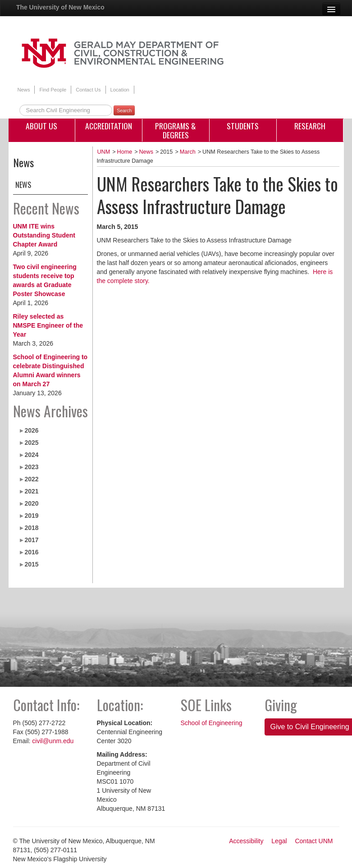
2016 (31, 552)
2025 (31, 443)
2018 (31, 528)
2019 (31, 516)
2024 (31, 455)
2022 (31, 479)
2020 (31, 503)
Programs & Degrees (176, 130)
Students (243, 126)
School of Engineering (212, 723)
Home (125, 152)
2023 (31, 467)
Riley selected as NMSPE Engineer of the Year (48, 325)
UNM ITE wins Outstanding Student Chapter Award (44, 235)
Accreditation (109, 126)
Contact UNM (314, 841)
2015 (31, 564)
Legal (279, 841)
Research (310, 126)
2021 (31, 491)
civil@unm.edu (53, 741)
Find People (53, 90)
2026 (31, 430)
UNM (104, 152)
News (24, 90)
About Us (41, 126)
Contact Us (88, 90)
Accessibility (246, 841)
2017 (31, 540)
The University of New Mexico (60, 7)
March (188, 152)
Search (124, 110)
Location (120, 90)
